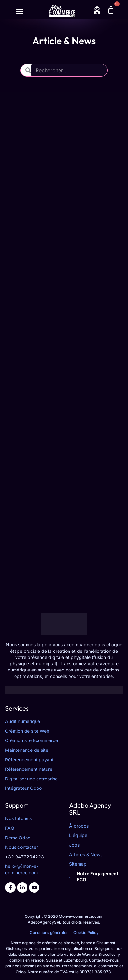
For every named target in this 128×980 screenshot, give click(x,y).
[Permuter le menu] (20, 11)
